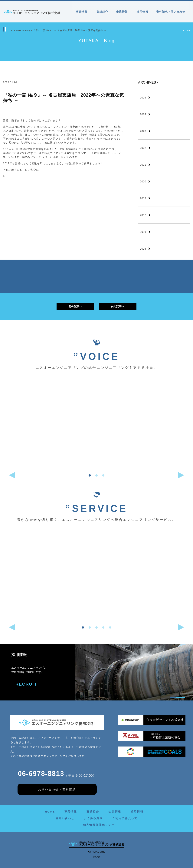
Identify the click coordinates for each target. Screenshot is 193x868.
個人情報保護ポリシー (99, 825)
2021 (143, 165)
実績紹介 (102, 12)
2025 (143, 98)
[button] (90, 475)
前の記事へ (75, 306)
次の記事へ (118, 306)
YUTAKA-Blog (25, 30)
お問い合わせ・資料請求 (57, 789)
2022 (143, 148)
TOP (11, 30)
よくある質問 (93, 818)
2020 (143, 181)
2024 (143, 114)
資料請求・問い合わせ (171, 12)
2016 (143, 232)
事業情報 (82, 12)
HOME (50, 812)
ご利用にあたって (125, 818)
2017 (143, 215)
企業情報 (123, 12)
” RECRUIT (23, 684)
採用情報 (142, 12)
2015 (143, 249)
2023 (143, 131)
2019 (143, 198)
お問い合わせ (65, 818)
